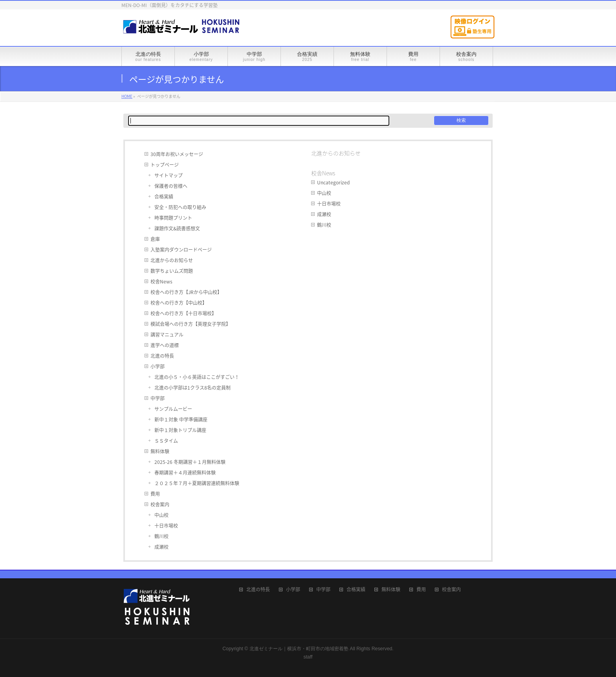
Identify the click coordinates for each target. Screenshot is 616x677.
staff (308, 657)
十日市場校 (166, 526)
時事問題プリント (173, 218)
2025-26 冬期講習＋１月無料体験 (190, 462)
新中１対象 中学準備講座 (181, 419)
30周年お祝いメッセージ (177, 154)
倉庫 (155, 239)
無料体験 (160, 451)
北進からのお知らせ (172, 260)
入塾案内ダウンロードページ (181, 250)
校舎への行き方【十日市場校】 (183, 313)
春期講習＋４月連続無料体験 (185, 473)
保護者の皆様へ (171, 186)
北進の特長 (162, 356)
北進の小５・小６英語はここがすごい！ (197, 377)
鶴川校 (161, 536)
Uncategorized (333, 182)
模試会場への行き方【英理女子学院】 (191, 324)
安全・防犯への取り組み (180, 207)
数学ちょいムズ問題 (172, 271)
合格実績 (164, 197)
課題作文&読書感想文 (177, 228)
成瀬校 (161, 547)
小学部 (158, 366)
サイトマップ (169, 175)
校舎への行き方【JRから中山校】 (186, 292)
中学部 (158, 398)
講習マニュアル (167, 335)
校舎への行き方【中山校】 (179, 303)
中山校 (161, 515)
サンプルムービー (173, 409)
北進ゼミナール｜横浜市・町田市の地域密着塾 (299, 649)
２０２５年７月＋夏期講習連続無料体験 (197, 483)
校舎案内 (160, 504)
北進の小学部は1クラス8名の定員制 (192, 388)
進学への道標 (165, 345)
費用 (155, 494)
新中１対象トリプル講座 (180, 430)
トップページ (165, 165)
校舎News (161, 281)
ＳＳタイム (166, 441)
